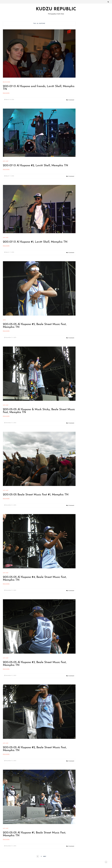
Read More (6, 93)
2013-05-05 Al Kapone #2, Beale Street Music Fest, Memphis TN (35, 742)
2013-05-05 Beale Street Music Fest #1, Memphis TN (36, 490)
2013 (4, 317)
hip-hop (6, 160)
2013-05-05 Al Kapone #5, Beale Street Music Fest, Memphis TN (35, 323)
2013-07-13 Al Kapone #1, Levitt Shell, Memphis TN (35, 240)
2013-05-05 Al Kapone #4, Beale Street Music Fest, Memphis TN (35, 573)
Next (45, 848)
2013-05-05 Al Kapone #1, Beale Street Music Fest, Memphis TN (34, 826)
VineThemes (106, 865)
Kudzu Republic (56, 9)
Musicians (7, 82)
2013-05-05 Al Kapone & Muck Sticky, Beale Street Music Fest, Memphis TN (39, 407)
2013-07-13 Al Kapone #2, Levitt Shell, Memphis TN (35, 165)
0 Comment (71, 100)
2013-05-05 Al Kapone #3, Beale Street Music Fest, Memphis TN (35, 658)
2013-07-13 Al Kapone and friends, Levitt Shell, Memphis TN (39, 88)
